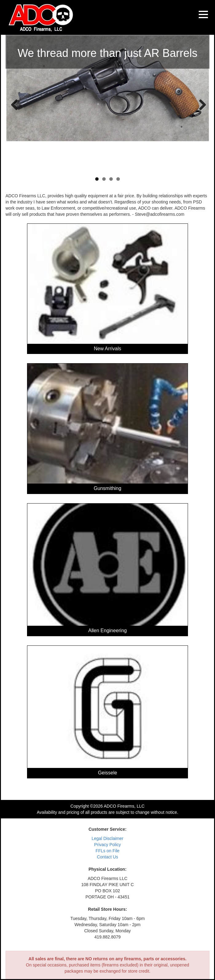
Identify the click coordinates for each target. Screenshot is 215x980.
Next (200, 104)
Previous (15, 104)
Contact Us (107, 857)
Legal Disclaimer (107, 838)
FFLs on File (107, 851)
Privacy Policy (107, 845)
